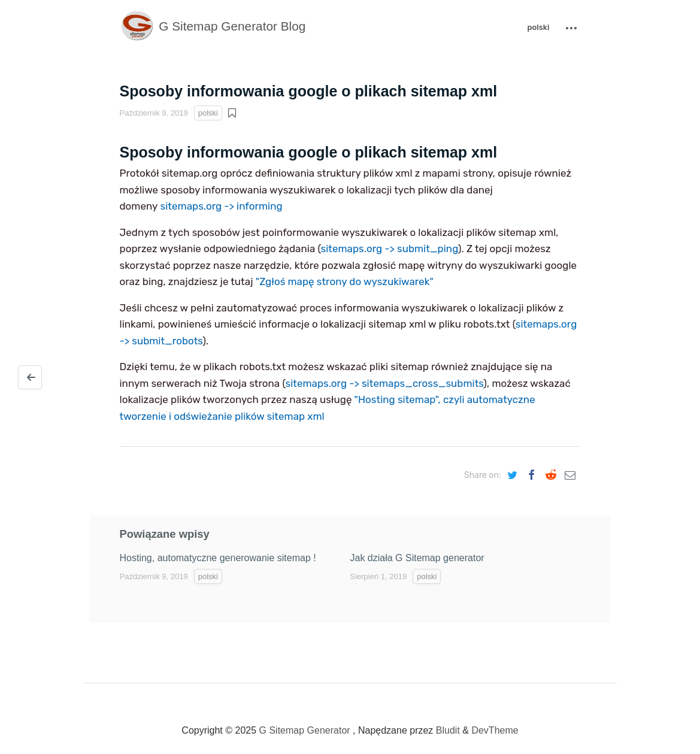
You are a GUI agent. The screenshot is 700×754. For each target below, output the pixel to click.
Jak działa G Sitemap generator (417, 558)
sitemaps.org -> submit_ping (390, 249)
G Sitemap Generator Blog (213, 26)
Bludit (448, 730)
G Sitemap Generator (305, 730)
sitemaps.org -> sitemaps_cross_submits (384, 383)
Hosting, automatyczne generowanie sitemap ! (218, 558)
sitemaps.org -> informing (222, 206)
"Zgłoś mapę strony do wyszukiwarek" (345, 281)
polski (538, 27)
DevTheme (495, 730)
